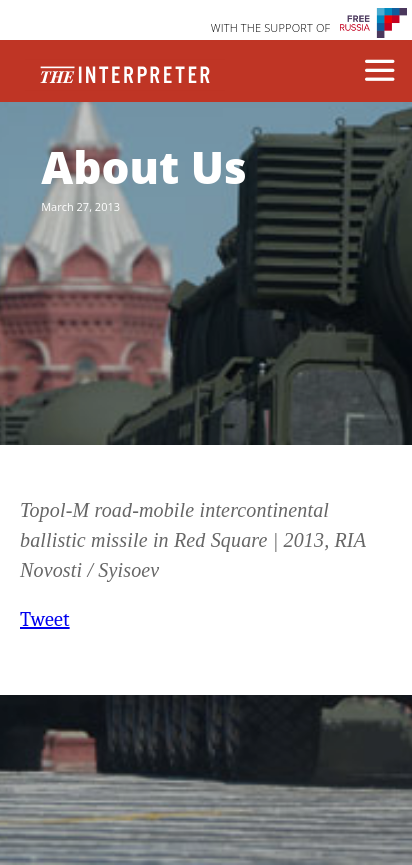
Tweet (45, 619)
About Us (143, 167)
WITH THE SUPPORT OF (271, 27)
